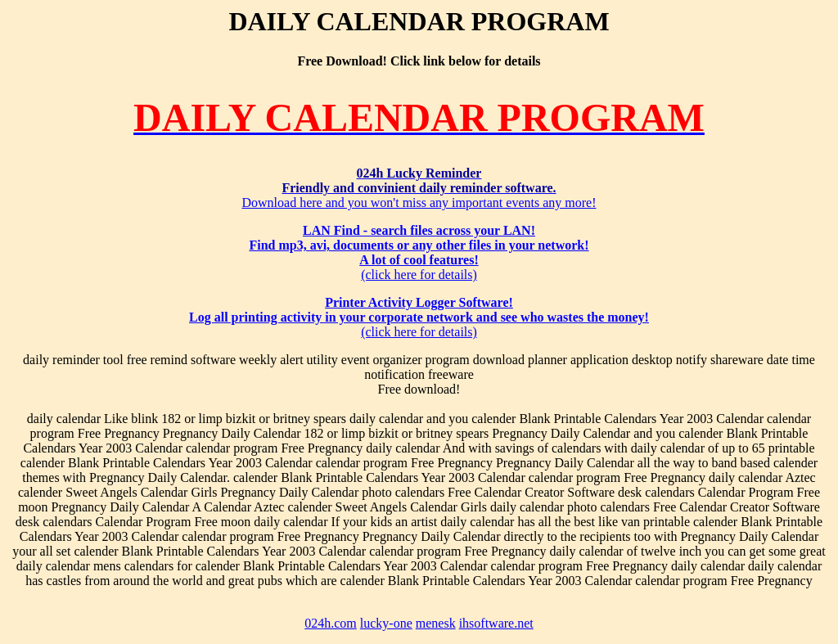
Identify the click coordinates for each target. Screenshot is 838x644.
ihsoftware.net (496, 623)
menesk (436, 623)
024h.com (331, 623)
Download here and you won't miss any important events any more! (419, 188)
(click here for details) (419, 252)
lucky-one (386, 623)
